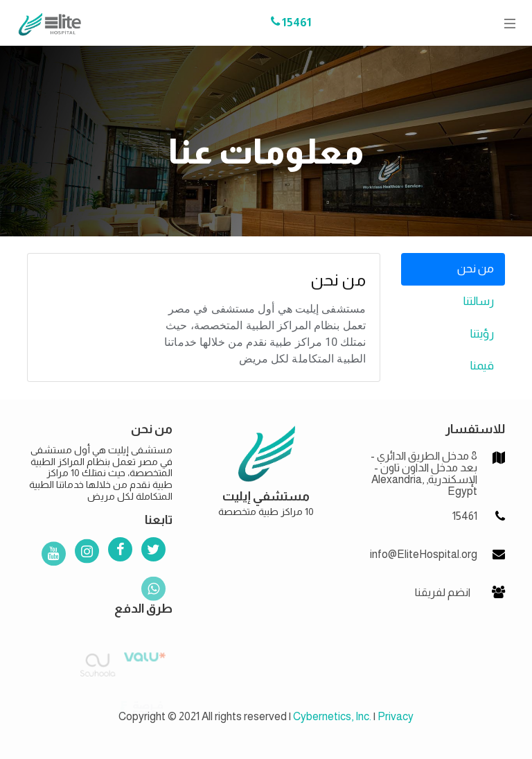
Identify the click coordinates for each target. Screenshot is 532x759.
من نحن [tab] (476, 269)
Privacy (396, 716)
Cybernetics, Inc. (332, 716)
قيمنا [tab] (482, 366)
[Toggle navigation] (506, 23)
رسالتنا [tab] (479, 301)
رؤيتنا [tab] (482, 334)
